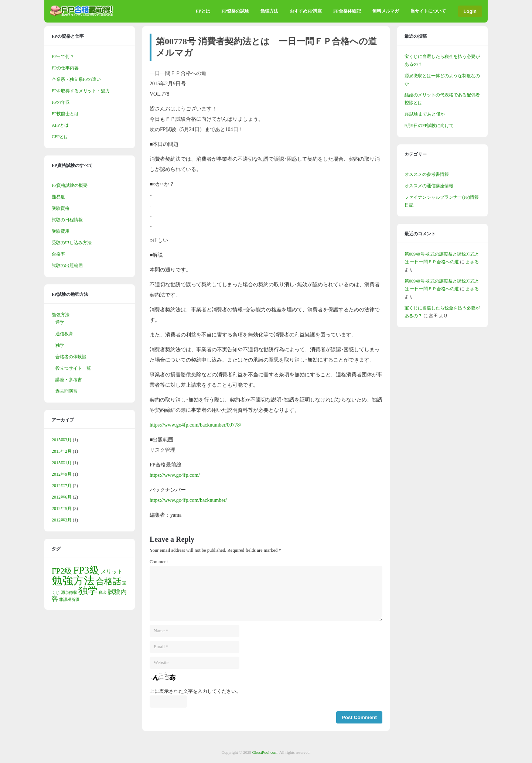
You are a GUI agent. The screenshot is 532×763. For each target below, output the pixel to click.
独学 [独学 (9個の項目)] (88, 591)
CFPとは (60, 137)
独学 (60, 345)
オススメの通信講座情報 (429, 186)
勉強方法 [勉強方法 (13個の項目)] (73, 581)
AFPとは (60, 125)
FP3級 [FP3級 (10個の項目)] (86, 570)
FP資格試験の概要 (70, 185)
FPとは (203, 11)
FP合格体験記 (347, 11)
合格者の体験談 (71, 357)
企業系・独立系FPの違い (76, 79)
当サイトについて (428, 11)
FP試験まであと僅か (425, 114)
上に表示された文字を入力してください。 (195, 691)
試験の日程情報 (67, 220)
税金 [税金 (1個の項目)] (103, 593)
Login (470, 11)
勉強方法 (269, 11)
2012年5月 (62, 509)
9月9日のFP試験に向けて (429, 126)
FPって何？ (63, 57)
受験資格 (61, 208)
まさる (472, 262)
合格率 (58, 254)
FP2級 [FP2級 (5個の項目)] (62, 571)
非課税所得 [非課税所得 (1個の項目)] (69, 600)
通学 (60, 322)
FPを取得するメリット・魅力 (81, 91)
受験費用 (61, 231)
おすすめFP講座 (306, 11)
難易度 (58, 197)
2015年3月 (62, 440)
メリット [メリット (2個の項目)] (112, 572)
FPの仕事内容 (65, 68)
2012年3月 (62, 520)
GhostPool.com (265, 752)
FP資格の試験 (236, 11)
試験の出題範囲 (67, 266)
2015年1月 (62, 463)
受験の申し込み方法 (72, 243)
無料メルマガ (386, 11)
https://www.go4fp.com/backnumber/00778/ (195, 425)
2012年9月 (62, 474)
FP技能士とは (65, 114)
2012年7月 (62, 486)
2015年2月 (62, 451)
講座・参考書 (69, 380)
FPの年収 (61, 102)
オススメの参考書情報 (427, 174)
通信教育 (64, 334)
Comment (159, 562)
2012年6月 (62, 497)
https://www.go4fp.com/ (175, 475)
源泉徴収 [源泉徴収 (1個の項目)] (69, 593)
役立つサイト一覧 (73, 368)
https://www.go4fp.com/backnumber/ (188, 500)
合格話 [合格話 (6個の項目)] (108, 581)
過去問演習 (66, 391)
